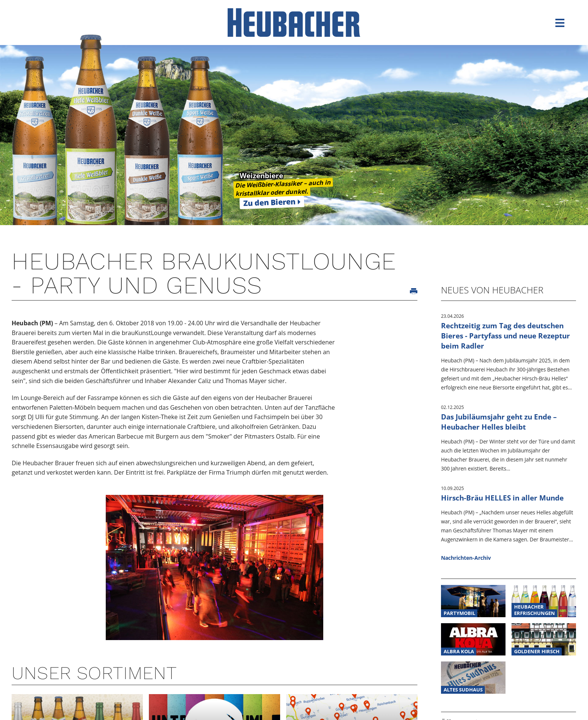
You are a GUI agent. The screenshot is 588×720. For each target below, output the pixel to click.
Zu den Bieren (269, 202)
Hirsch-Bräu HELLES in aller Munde (502, 498)
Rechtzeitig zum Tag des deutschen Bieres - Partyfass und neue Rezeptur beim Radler (505, 336)
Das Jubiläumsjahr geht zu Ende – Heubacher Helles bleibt (499, 422)
